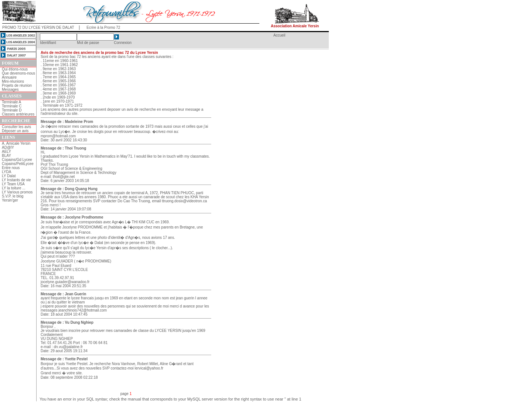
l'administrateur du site (59, 114)
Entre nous (11, 168)
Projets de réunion (17, 85)
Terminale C (12, 106)
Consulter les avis (16, 127)
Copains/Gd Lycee (17, 160)
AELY (6, 152)
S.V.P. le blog (13, 196)
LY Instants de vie (16, 180)
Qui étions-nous (15, 69)
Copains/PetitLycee (18, 164)
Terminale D (12, 110)
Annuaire (9, 77)
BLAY (6, 156)
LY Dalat (9, 176)
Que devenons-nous (18, 73)
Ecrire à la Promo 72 (103, 28)
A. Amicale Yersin (16, 143)
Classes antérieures (18, 114)
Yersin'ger (10, 200)
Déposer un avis (15, 131)
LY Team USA (13, 184)
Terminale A (11, 102)
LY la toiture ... (14, 188)
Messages (10, 90)
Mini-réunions (13, 81)
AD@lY (8, 147)
